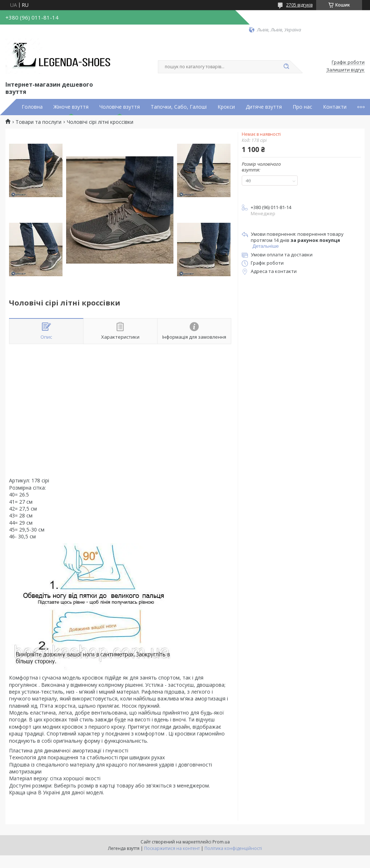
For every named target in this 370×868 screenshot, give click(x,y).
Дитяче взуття (264, 107)
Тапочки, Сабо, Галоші (179, 107)
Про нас (302, 107)
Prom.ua (221, 842)
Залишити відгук (345, 70)
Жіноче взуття (71, 107)
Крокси (226, 107)
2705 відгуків (299, 5)
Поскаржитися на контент (172, 848)
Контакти (335, 107)
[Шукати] (286, 67)
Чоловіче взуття (120, 107)
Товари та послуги (38, 122)
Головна (32, 107)
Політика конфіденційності (233, 848)
